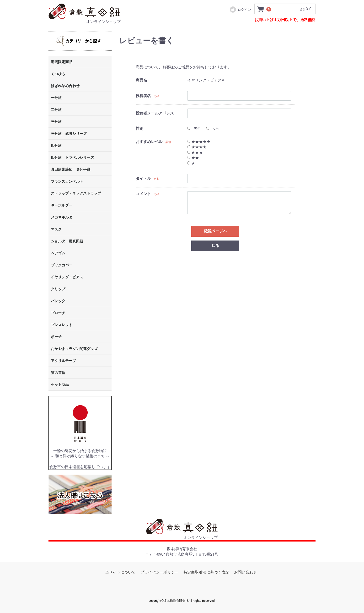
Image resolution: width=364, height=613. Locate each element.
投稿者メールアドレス (155, 113)
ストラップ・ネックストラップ (76, 194)
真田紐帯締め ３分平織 (71, 170)
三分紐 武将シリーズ (69, 134)
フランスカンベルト (67, 182)
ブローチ (58, 313)
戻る (215, 246)
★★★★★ (199, 142)
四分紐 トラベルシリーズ (72, 158)
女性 (213, 129)
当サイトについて (120, 572)
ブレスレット (62, 325)
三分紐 (56, 122)
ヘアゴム (58, 253)
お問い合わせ (246, 572)
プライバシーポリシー (160, 572)
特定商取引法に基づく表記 (206, 572)
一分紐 (56, 98)
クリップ (58, 289)
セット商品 (60, 385)
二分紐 (56, 110)
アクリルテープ (63, 361)
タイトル (143, 179)
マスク (56, 230)
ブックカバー (62, 265)
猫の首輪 (58, 373)
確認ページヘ (215, 231)
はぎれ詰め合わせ (65, 86)
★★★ (195, 152)
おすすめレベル (149, 142)
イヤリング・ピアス (67, 277)
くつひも (58, 74)
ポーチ (56, 337)
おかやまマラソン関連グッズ (74, 349)
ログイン (240, 10)
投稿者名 (143, 96)
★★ (193, 158)
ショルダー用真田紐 (67, 241)
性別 (139, 129)
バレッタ (58, 301)
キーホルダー (62, 206)
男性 (194, 129)
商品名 (141, 80)
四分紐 (56, 146)
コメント (143, 194)
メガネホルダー (63, 218)
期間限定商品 (62, 62)
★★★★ (197, 147)
